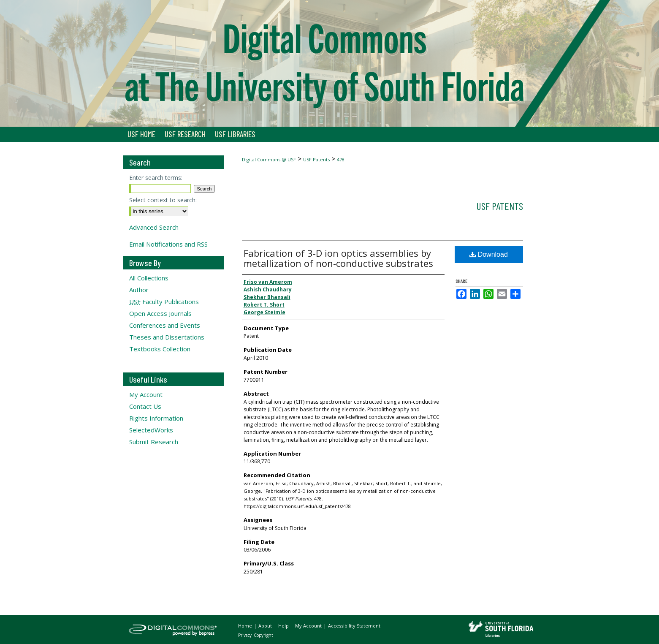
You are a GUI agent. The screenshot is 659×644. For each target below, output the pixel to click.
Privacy (245, 635)
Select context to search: (163, 200)
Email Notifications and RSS (168, 244)
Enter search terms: (156, 178)
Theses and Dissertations (167, 337)
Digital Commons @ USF (269, 159)
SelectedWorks (151, 430)
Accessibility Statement (354, 626)
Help (284, 626)
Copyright (263, 635)
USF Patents (316, 159)
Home (246, 626)
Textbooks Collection (160, 349)
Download (489, 254)
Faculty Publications (164, 302)
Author (139, 290)
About (266, 626)
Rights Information (156, 418)
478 (341, 159)
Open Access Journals (160, 313)
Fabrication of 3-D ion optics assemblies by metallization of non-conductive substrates (338, 258)
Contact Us (145, 406)
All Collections (149, 278)
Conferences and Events (165, 325)
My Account (146, 394)
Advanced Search (154, 227)
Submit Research (154, 442)
